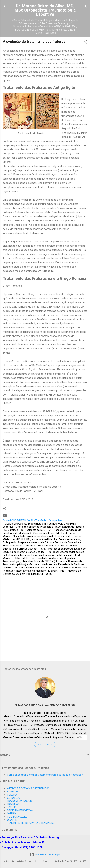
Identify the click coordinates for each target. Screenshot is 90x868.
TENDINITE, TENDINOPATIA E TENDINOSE (31, 823)
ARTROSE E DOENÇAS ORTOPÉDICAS (28, 788)
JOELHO (12, 807)
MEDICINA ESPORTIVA (20, 810)
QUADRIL (12, 820)
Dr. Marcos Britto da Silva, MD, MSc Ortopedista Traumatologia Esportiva (45, 10)
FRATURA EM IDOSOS (19, 801)
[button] (85, 43)
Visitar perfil (45, 744)
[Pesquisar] (85, 7)
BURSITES (13, 792)
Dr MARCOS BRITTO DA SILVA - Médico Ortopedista (45, 705)
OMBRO (11, 814)
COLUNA (12, 795)
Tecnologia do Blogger (45, 855)
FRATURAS (13, 804)
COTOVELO (14, 798)
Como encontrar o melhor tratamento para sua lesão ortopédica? (45, 775)
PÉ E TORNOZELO (17, 817)
